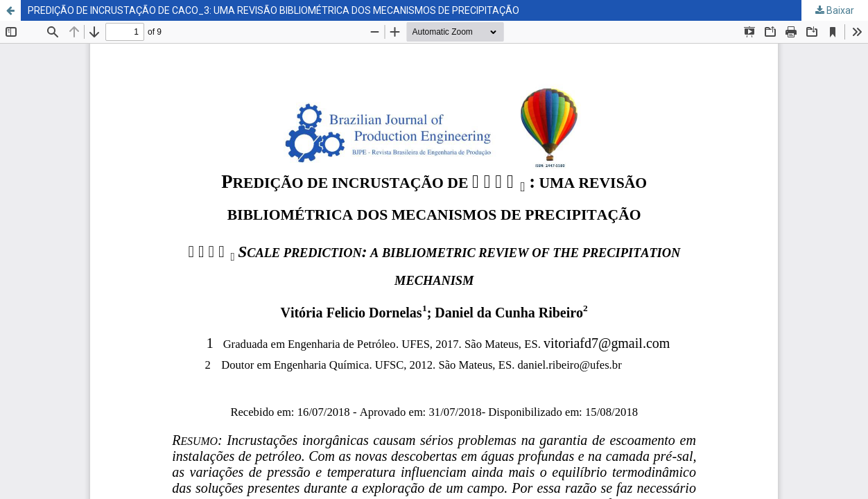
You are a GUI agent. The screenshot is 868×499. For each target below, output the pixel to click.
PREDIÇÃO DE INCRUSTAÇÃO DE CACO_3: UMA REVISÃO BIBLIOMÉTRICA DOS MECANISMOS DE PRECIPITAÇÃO (274, 10)
